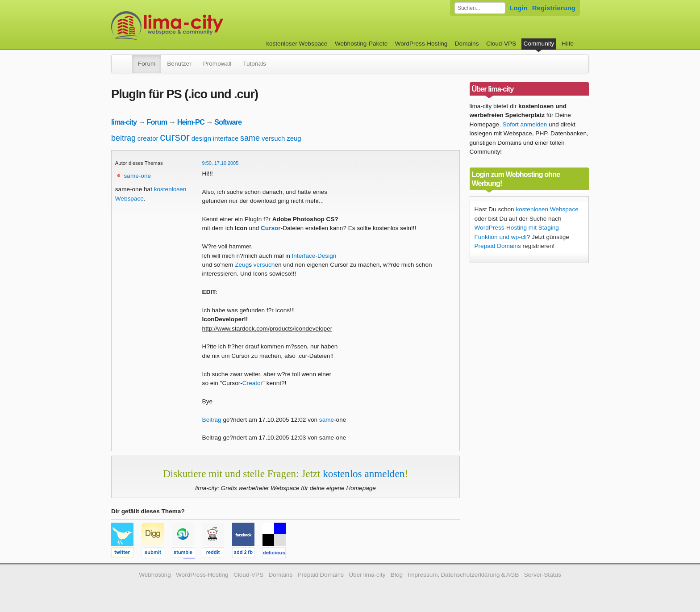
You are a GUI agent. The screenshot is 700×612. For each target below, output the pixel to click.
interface (226, 138)
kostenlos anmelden (364, 474)
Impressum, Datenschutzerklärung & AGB (463, 575)
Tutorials (254, 64)
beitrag (123, 138)
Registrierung (554, 8)
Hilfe (568, 44)
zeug (294, 138)
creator (148, 138)
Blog (397, 575)
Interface (304, 256)
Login (519, 8)
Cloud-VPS (501, 44)
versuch (273, 138)
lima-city (124, 122)
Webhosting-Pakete (361, 44)
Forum (147, 64)
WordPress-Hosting (421, 44)
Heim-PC (191, 122)
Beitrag (212, 420)
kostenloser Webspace (297, 44)
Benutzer (179, 64)
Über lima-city (367, 575)
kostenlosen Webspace (547, 209)
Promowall (217, 64)
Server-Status (543, 575)
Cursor (271, 228)
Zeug (242, 265)
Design (327, 256)
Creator (252, 383)
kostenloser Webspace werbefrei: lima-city (200, 26)
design (201, 138)
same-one (137, 176)
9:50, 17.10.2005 (221, 163)
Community (539, 44)
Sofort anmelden (525, 124)
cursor (175, 137)
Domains (467, 44)
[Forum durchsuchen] (480, 8)
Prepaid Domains (498, 246)
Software (228, 122)
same (250, 138)
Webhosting (155, 575)
